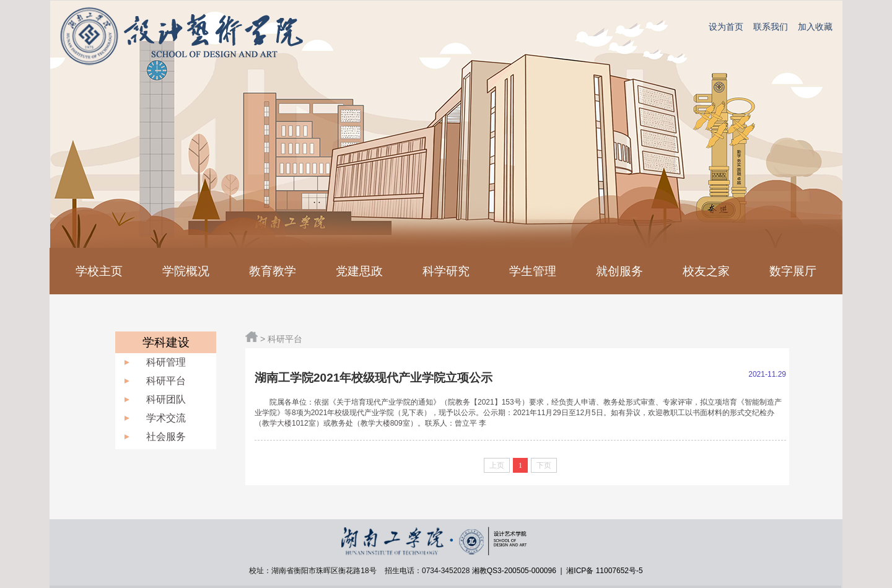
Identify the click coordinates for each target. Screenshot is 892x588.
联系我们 (771, 27)
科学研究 (446, 271)
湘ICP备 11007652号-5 (604, 571)
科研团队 (166, 399)
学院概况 (186, 271)
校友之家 (706, 271)
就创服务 (619, 271)
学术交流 (166, 418)
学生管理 (533, 271)
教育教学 (273, 271)
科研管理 (166, 362)
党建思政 (359, 271)
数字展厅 (793, 271)
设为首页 (726, 27)
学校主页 (99, 271)
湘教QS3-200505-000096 (515, 571)
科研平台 (166, 381)
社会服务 (166, 437)
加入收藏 (815, 27)
